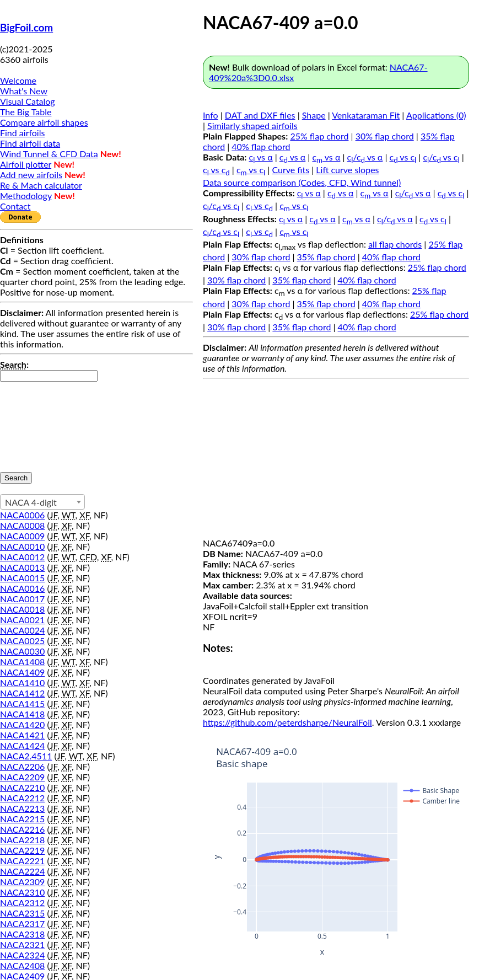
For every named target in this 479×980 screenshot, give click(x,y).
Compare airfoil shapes (44, 122)
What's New (24, 91)
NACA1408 (22, 662)
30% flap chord (385, 136)
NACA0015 (22, 578)
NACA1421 (22, 735)
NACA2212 (22, 798)
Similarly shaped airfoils (252, 125)
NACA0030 (22, 651)
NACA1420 (22, 724)
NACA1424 (22, 745)
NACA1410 (22, 682)
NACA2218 (22, 840)
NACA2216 (22, 829)
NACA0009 (22, 536)
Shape (314, 115)
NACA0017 (22, 599)
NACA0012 (22, 557)
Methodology (26, 196)
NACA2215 (22, 819)
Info (211, 115)
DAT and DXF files (260, 115)
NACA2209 (22, 777)
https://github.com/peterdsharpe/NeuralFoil (287, 722)
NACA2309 (22, 882)
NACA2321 (22, 944)
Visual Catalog (28, 101)
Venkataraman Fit (366, 115)
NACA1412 (22, 693)
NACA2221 (22, 861)
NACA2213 (22, 808)
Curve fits (290, 170)
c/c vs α (365, 157)
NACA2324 (22, 955)
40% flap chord (261, 146)
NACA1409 (22, 672)
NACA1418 (22, 714)
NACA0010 (22, 546)
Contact (15, 206)
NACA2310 (22, 892)
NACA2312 (22, 903)
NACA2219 (22, 850)
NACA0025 (22, 641)
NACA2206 (22, 766)
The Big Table (26, 112)
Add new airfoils (31, 175)
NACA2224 (22, 871)
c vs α (261, 157)
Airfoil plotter (26, 164)
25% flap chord (319, 136)
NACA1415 (22, 703)
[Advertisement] (336, 460)
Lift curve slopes (347, 170)
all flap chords (395, 244)
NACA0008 (22, 525)
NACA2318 (22, 934)
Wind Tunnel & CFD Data (49, 154)
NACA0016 (22, 588)
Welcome (18, 80)
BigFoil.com (26, 28)
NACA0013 (22, 567)
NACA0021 (22, 620)
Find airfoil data (30, 143)
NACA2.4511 (26, 756)
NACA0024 (22, 630)
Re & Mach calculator (41, 185)
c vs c (403, 157)
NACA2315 (22, 913)
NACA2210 (22, 787)
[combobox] (42, 502)
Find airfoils (22, 133)
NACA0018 (22, 609)
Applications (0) (436, 115)
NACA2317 (22, 923)
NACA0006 (22, 515)
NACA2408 (22, 965)
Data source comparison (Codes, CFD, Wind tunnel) (302, 182)
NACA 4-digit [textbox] (31, 502)
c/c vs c (441, 157)
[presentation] (45, 421)
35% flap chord (326, 257)
